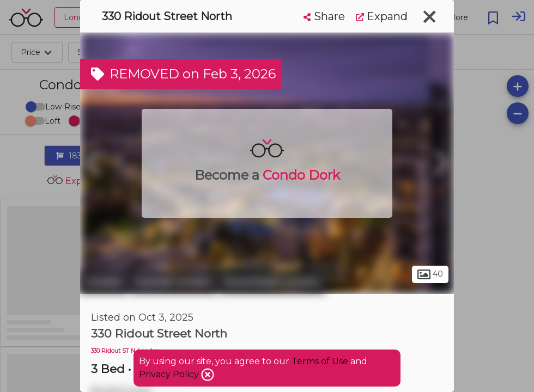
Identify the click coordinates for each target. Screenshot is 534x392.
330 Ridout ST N (113, 351)
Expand (382, 16)
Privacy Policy (170, 374)
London (104, 282)
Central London (174, 282)
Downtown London (272, 282)
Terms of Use (320, 361)
